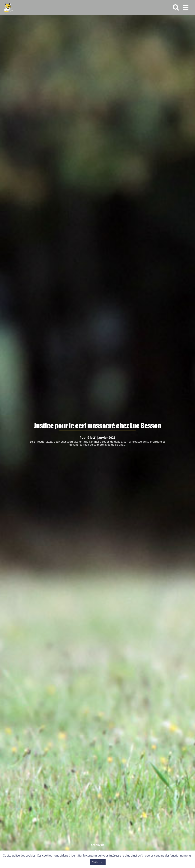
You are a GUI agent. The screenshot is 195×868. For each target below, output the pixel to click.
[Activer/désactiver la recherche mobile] (176, 7)
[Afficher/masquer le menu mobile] (186, 7)
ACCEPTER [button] (98, 862)
